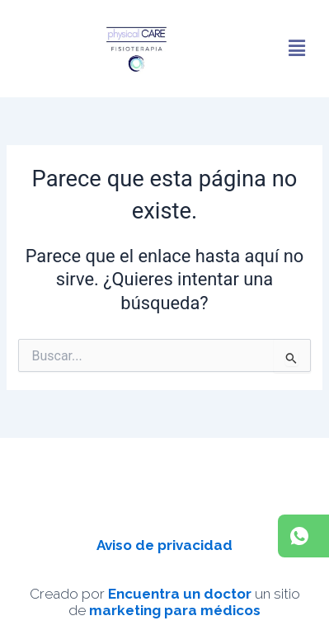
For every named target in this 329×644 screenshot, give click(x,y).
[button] (297, 49)
